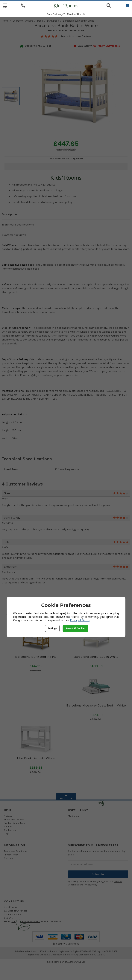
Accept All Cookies (75, 628)
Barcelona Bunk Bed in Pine (36, 657)
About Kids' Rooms (14, 820)
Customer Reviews (14, 235)
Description (9, 214)
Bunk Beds (53, 21)
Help (6, 834)
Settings (52, 628)
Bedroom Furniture (23, 21)
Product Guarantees (14, 823)
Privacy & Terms (80, 620)
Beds (40, 21)
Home (5, 21)
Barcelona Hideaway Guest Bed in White (96, 705)
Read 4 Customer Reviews (76, 36)
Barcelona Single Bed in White (96, 657)
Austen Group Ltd (76, 962)
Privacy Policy (11, 855)
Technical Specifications (18, 225)
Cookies (8, 858)
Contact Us (10, 830)
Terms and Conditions (16, 851)
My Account (74, 816)
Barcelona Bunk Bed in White (79, 21)
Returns (8, 826)
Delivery (8, 816)
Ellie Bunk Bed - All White (36, 758)
